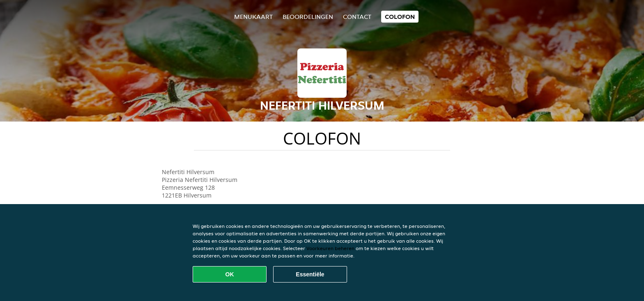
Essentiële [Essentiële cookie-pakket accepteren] (310, 274)
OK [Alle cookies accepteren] (230, 274)
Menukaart (253, 17)
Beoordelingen (308, 17)
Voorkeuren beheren (330, 248)
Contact (357, 17)
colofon (400, 17)
